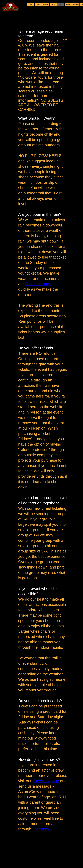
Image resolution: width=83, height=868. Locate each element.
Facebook (41, 829)
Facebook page (38, 284)
